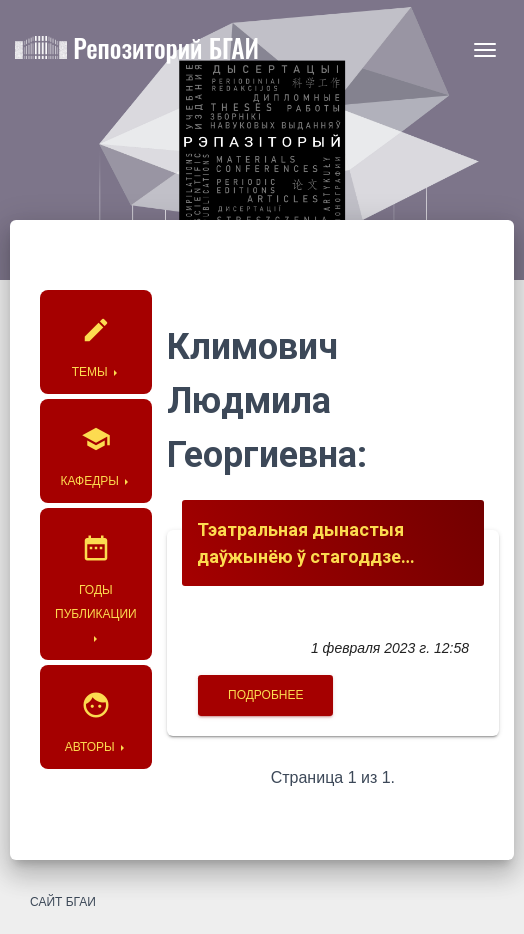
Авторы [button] (96, 714)
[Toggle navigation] (485, 50)
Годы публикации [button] (96, 569)
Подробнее (265, 695)
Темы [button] (96, 339)
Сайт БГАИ (63, 902)
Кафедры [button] (96, 448)
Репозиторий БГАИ (137, 51)
